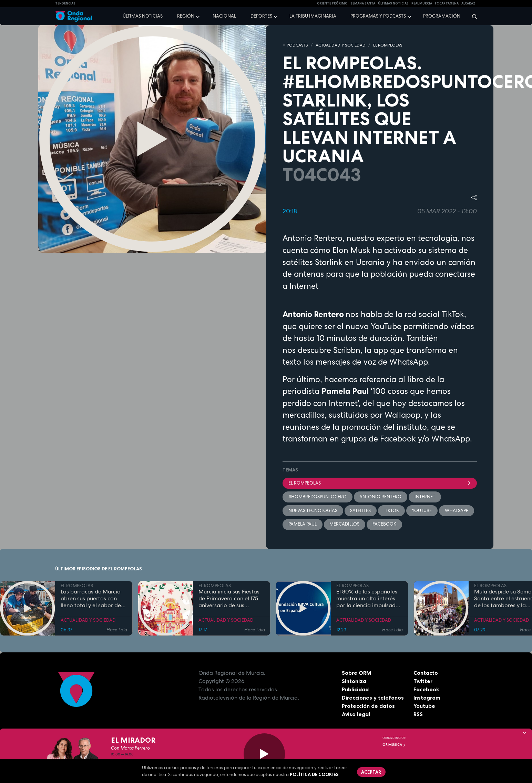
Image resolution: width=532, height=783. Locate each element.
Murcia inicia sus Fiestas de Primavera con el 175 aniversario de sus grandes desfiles (229, 600)
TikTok (392, 511)
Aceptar (371, 772)
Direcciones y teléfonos (373, 699)
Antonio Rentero (381, 497)
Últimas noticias (143, 16)
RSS (418, 715)
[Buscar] (472, 16)
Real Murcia (422, 3)
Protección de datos (369, 707)
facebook (385, 525)
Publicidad (355, 690)
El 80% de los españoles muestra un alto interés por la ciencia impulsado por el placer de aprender (369, 600)
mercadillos (345, 525)
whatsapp (457, 511)
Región (186, 16)
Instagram (427, 699)
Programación (442, 16)
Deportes (261, 16)
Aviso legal (356, 715)
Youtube (424, 707)
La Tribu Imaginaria (313, 16)
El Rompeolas (380, 483)
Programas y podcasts (378, 16)
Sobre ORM (357, 674)
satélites (361, 511)
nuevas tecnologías (313, 511)
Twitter (423, 682)
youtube (422, 511)
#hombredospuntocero (318, 497)
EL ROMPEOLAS (396, 45)
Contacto (426, 674)
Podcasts (298, 45)
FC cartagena (447, 3)
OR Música (394, 745)
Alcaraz (468, 3)
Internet (425, 497)
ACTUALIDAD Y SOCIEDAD (344, 45)
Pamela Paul (303, 525)
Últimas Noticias (393, 3)
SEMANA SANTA (363, 3)
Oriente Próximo (332, 3)
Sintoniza (354, 682)
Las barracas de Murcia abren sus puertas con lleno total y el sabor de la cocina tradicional (91, 600)
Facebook (426, 690)
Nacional (224, 16)
